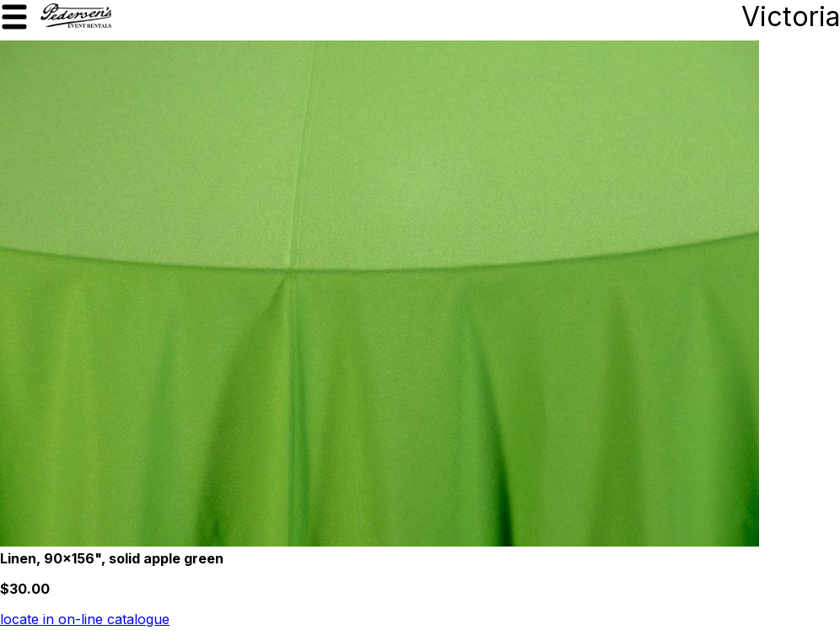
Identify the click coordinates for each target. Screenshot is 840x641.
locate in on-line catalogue (85, 619)
